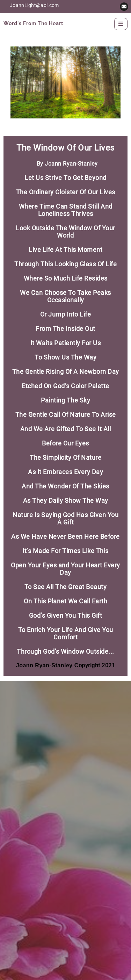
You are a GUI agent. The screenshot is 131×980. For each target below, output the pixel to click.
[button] (124, 7)
